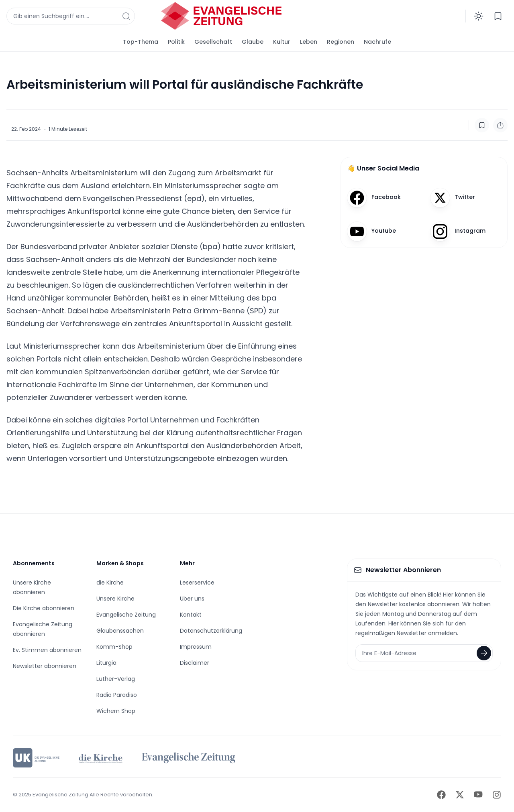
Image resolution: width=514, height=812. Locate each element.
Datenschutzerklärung (211, 631)
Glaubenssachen (120, 631)
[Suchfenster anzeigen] (71, 16)
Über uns (192, 599)
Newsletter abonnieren (45, 666)
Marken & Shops (120, 563)
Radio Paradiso (117, 695)
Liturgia (106, 663)
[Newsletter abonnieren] (484, 653)
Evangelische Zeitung (126, 615)
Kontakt (191, 615)
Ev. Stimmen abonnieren (47, 650)
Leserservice (197, 583)
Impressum (196, 647)
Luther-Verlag (116, 679)
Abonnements (34, 563)
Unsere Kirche (115, 599)
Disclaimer (195, 663)
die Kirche (110, 583)
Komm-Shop (114, 647)
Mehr (187, 563)
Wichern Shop (116, 711)
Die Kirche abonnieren (44, 608)
